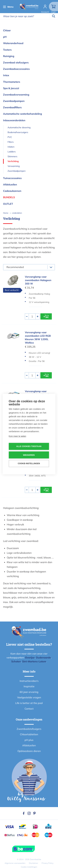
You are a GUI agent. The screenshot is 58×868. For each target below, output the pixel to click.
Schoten (16, 661)
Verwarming (14, 166)
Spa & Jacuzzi (11, 88)
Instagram (29, 813)
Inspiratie (29, 686)
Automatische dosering (19, 127)
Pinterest (34, 813)
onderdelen (17, 213)
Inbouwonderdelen (14, 120)
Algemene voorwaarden (15, 863)
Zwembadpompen (14, 101)
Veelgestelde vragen (29, 697)
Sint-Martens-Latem (34, 661)
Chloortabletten (29, 734)
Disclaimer (33, 863)
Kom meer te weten (17, 436)
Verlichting (13, 161)
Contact (29, 709)
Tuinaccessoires (12, 178)
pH (5, 37)
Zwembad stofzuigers (16, 62)
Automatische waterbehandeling (23, 114)
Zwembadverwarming (16, 95)
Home (6, 213)
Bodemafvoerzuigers (18, 132)
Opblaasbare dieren (29, 751)
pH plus (29, 740)
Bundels (9, 197)
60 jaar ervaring (29, 692)
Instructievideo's (29, 681)
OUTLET (8, 204)
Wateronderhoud (13, 43)
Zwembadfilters (12, 107)
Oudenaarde (43, 658)
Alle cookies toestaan (29, 446)
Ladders (12, 152)
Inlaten (11, 147)
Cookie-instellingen (29, 464)
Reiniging (9, 56)
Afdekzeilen (10, 184)
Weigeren (29, 455)
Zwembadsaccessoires (16, 69)
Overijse (30, 658)
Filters (11, 142)
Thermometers (12, 82)
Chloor (7, 30)
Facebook (24, 813)
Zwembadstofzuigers (29, 729)
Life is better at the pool (29, 703)
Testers (7, 50)
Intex (6, 75)
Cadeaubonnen (12, 191)
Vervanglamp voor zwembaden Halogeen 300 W (38, 280)
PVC (10, 137)
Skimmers (12, 156)
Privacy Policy (47, 863)
